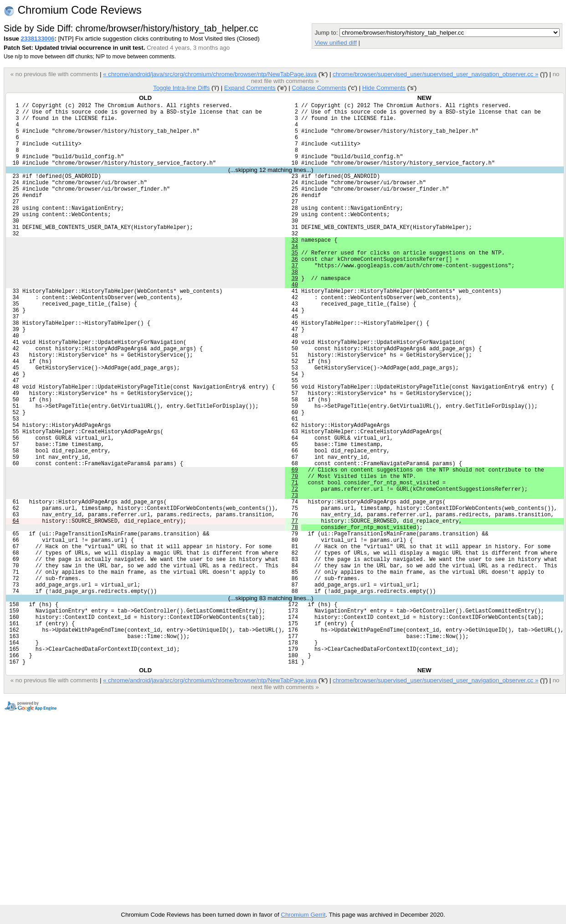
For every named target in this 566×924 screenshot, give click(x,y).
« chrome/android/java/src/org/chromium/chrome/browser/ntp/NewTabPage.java (210, 74)
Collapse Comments (319, 88)
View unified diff (335, 43)
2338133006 (38, 39)
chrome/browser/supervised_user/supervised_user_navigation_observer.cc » (435, 74)
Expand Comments (250, 88)
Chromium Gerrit (303, 915)
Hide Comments (384, 88)
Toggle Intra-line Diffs (181, 88)
